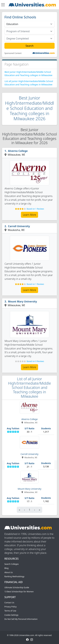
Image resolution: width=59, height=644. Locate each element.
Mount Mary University (22, 301)
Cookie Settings (11, 615)
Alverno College (18, 151)
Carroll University (19, 226)
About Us (9, 572)
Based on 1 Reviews (35, 209)
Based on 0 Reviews (35, 361)
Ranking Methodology (14, 576)
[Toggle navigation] (3, 5)
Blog (6, 568)
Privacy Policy (10, 607)
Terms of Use (10, 611)
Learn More (30, 215)
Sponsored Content (13, 53)
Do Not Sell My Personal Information (21, 619)
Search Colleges (12, 564)
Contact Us (9, 603)
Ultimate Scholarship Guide (17, 587)
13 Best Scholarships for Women (19, 592)
